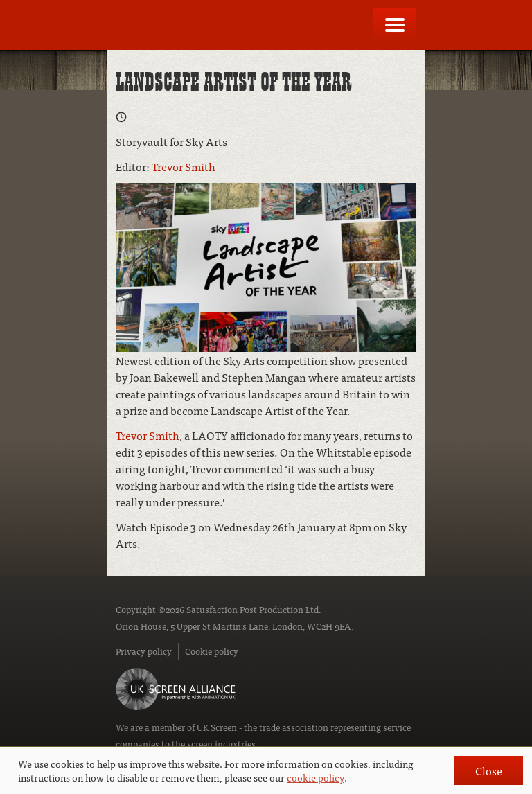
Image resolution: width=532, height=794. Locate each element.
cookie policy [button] (316, 777)
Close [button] (489, 770)
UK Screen (217, 727)
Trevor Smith (184, 166)
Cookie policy (212, 651)
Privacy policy (144, 651)
